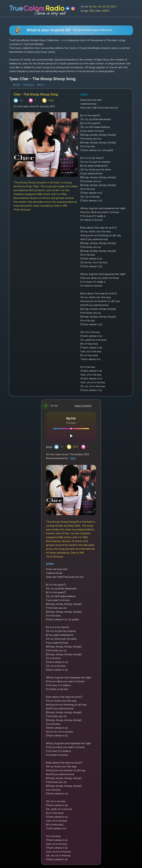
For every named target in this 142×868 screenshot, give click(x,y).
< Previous (28, 85)
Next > (41, 85)
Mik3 (73, 458)
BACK (17, 85)
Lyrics (50, 564)
